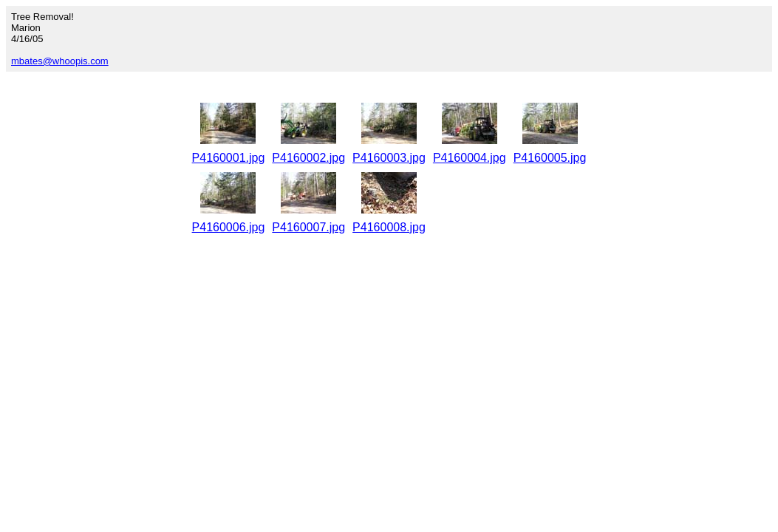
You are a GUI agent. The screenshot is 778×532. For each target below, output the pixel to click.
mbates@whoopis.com (60, 61)
